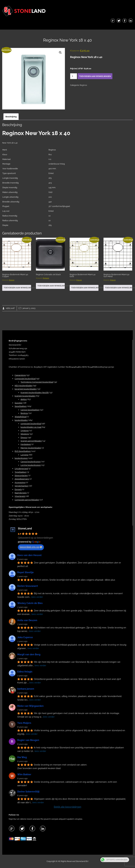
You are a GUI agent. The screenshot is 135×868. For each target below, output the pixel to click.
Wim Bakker (24, 774)
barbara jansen (26, 689)
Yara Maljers (24, 723)
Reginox (83, 85)
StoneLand (25, 528)
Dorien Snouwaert (28, 586)
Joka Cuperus (25, 637)
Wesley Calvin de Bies (30, 603)
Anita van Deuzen (27, 620)
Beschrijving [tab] (11, 117)
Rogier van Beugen (28, 740)
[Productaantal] (74, 76)
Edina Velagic (25, 672)
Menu (68, 27)
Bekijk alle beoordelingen (67, 807)
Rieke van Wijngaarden (30, 706)
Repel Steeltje (26, 572)
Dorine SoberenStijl (28, 792)
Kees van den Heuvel (29, 555)
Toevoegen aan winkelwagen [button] (17, 288)
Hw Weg (22, 757)
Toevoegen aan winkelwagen (95, 76)
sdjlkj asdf (10, 308)
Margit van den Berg (29, 654)
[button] (60, 53)
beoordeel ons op (31, 547)
